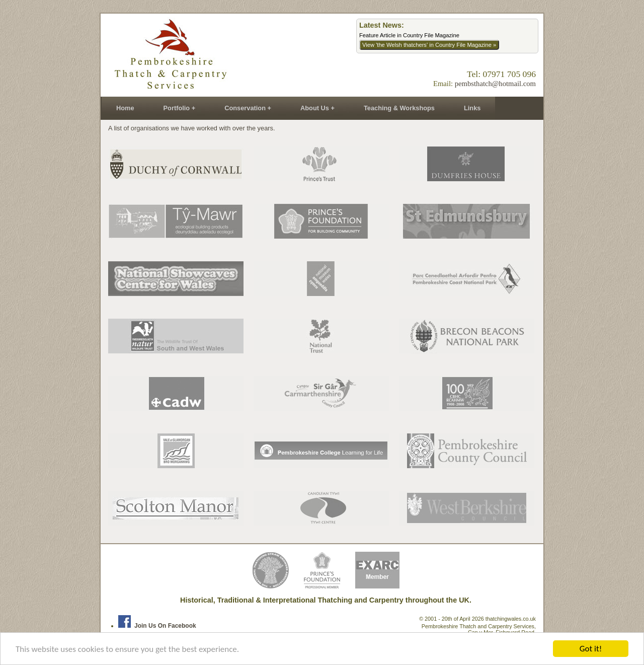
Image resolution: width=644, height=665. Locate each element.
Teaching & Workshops (399, 108)
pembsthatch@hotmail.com (495, 84)
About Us (315, 108)
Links (472, 108)
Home (125, 108)
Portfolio (177, 108)
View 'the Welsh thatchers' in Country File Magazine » (429, 45)
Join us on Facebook (157, 626)
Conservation (245, 108)
